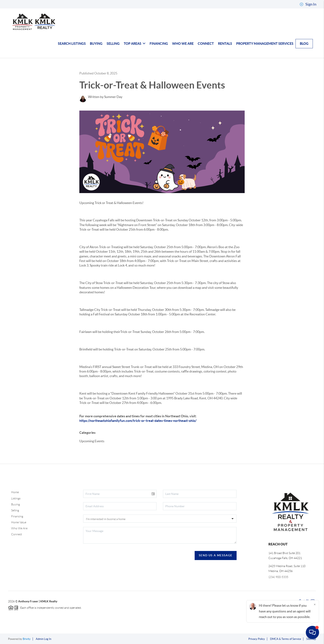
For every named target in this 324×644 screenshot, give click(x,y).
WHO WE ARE (183, 44)
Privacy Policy (257, 639)
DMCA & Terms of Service (286, 639)
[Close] (315, 604)
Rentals (225, 44)
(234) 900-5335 (278, 577)
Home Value (19, 522)
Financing (17, 516)
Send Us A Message (216, 555)
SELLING (113, 44)
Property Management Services (265, 44)
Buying (15, 504)
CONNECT (206, 44)
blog (304, 44)
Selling (15, 510)
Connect (17, 534)
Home (15, 492)
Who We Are (19, 528)
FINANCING (159, 44)
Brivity (27, 639)
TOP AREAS (135, 44)
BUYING (96, 44)
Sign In (308, 4)
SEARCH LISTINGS (72, 44)
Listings (16, 498)
